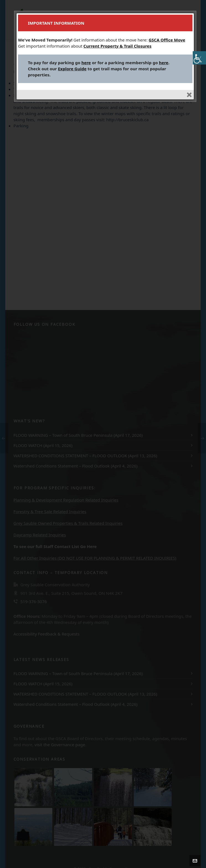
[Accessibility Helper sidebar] (199, 58)
